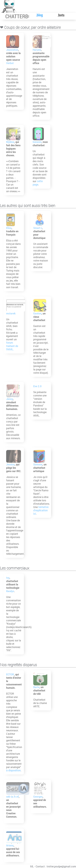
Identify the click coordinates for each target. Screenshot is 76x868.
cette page (38, 183)
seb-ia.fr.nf (13, 797)
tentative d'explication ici (41, 510)
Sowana (38, 464)
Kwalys (10, 591)
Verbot (10, 63)
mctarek (11, 313)
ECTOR (10, 674)
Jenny (10, 399)
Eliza (9, 228)
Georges (38, 797)
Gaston (38, 313)
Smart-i (38, 228)
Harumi (37, 50)
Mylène (10, 142)
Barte (37, 687)
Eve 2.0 (38, 386)
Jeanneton (12, 50)
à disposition (14, 770)
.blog (37, 15)
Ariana (10, 845)
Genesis (37, 142)
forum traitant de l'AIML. (12, 346)
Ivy (8, 578)
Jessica (11, 464)
